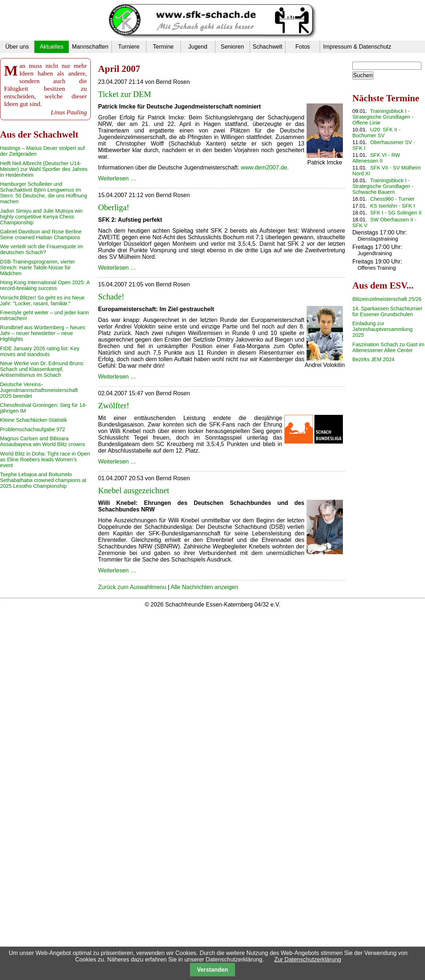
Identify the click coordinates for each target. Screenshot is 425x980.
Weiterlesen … (117, 178)
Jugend (198, 47)
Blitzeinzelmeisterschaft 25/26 (387, 299)
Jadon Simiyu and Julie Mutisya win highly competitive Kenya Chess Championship (41, 217)
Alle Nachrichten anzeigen (205, 587)
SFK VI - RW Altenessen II (376, 158)
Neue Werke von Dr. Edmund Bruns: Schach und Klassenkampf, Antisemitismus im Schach (42, 369)
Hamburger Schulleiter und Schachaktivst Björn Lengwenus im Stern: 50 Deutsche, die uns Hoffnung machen (44, 193)
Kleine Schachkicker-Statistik (34, 420)
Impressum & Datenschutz (357, 47)
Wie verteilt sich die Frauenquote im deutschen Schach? (42, 249)
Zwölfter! (114, 406)
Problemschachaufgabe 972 (33, 429)
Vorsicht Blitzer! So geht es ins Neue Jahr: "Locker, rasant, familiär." (42, 301)
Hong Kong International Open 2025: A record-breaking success (45, 285)
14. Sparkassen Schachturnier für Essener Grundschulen (387, 311)
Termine (163, 47)
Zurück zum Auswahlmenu (132, 587)
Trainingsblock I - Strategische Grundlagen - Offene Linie (383, 117)
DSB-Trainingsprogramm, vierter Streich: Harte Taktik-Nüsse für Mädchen (38, 268)
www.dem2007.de (264, 168)
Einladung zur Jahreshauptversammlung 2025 (382, 329)
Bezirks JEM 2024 (373, 359)
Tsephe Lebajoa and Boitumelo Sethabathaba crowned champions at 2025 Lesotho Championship (43, 480)
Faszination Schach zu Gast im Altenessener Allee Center (388, 347)
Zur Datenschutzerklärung (308, 959)
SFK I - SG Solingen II (396, 213)
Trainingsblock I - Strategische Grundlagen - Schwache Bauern (383, 186)
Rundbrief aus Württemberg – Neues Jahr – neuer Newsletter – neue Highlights (42, 333)
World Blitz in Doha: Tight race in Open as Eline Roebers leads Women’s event (45, 460)
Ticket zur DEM (125, 94)
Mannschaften (90, 47)
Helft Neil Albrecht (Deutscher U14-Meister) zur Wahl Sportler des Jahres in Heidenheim (44, 169)
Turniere (129, 47)
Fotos (303, 47)
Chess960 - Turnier (392, 199)
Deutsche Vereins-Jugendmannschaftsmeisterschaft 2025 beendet (39, 390)
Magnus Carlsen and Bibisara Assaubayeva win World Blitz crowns (42, 441)
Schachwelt (268, 47)
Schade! (111, 297)
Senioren (232, 47)
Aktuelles (52, 47)
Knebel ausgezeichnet (134, 491)
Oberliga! (114, 207)
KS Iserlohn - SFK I (392, 206)
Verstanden (212, 970)
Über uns (17, 47)
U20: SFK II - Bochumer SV (376, 132)
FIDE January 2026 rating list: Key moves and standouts (40, 351)
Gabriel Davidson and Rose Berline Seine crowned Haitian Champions (41, 234)
